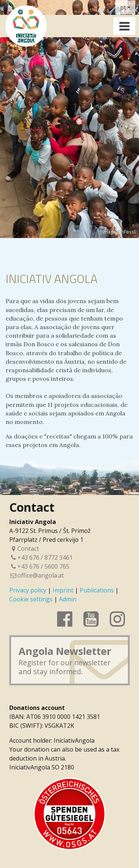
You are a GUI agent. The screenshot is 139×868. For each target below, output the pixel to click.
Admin (68, 599)
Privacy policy (28, 590)
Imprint (63, 590)
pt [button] (123, 7)
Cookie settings (31, 599)
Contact (24, 549)
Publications (97, 590)
